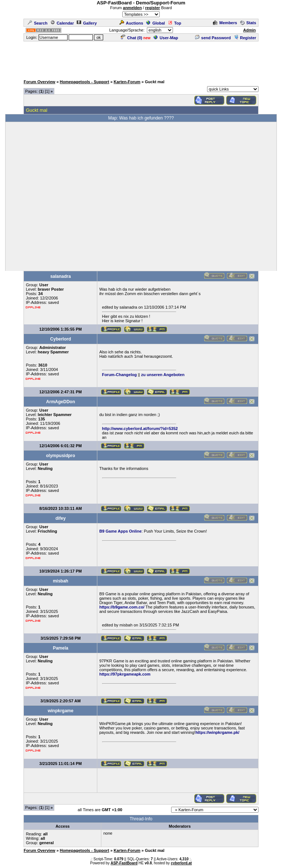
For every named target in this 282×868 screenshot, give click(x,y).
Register (245, 38)
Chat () (131, 38)
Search (37, 23)
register (152, 8)
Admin (249, 30)
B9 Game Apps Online (120, 531)
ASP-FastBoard (124, 863)
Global (156, 23)
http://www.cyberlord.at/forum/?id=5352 (140, 429)
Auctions (131, 23)
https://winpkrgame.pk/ (217, 732)
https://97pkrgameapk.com (125, 674)
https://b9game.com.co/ (122, 607)
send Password (213, 38)
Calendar (62, 23)
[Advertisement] (141, 59)
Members (225, 23)
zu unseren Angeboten (163, 375)
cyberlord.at (181, 863)
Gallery (87, 23)
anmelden (132, 8)
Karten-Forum (127, 82)
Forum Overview (39, 82)
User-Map (166, 38)
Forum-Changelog (120, 375)
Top (174, 23)
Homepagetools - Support (84, 82)
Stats (248, 23)
